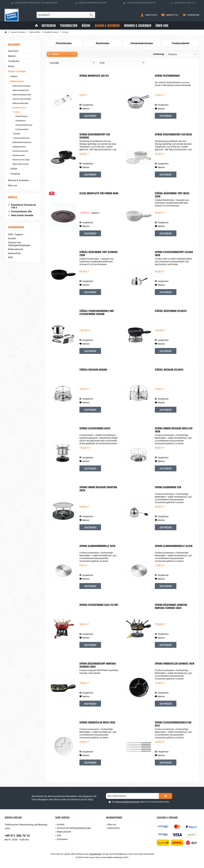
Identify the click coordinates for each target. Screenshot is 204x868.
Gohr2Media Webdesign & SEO (116, 857)
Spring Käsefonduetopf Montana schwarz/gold (98, 665)
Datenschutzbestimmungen (127, 802)
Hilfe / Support (16, 234)
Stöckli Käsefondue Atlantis (171, 311)
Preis (102, 63)
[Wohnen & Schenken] (138, 25)
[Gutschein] (49, 25)
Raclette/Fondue (19, 108)
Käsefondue (20, 121)
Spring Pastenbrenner (167, 76)
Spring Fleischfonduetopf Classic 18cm (174, 253)
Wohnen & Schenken (18, 180)
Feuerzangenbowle (21, 138)
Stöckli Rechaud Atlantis (169, 370)
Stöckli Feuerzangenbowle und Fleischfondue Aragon (97, 312)
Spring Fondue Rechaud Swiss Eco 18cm (174, 430)
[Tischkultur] (69, 25)
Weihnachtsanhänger (21, 86)
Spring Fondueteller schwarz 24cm (175, 664)
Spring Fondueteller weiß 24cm (97, 723)
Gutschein (13, 51)
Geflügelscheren (19, 147)
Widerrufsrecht (16, 249)
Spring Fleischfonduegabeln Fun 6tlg (173, 724)
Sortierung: (159, 54)
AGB (10, 257)
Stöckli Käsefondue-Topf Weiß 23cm (172, 195)
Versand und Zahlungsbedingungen (19, 244)
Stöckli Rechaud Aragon (93, 370)
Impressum (62, 839)
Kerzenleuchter (18, 155)
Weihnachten (17, 81)
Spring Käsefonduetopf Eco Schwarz (95, 136)
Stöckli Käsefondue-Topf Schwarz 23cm (99, 253)
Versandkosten (95, 854)
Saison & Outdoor (17, 71)
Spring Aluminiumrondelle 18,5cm (174, 546)
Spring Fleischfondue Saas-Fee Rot (99, 605)
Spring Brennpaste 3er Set (94, 76)
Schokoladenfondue (24, 125)
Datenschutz (14, 253)
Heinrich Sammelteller (21, 99)
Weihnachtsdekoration (22, 95)
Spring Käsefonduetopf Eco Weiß (173, 134)
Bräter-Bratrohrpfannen (22, 142)
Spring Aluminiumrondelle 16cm (97, 546)
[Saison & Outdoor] (107, 25)
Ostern (14, 76)
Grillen (14, 169)
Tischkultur (14, 61)
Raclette (17, 134)
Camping (15, 174)
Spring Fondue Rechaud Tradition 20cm (98, 489)
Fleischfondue (21, 116)
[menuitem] (190, 15)
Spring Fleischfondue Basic (95, 428)
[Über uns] (162, 25)
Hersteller (55, 63)
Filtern (53, 54)
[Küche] (86, 25)
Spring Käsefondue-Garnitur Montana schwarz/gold (171, 606)
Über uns (12, 185)
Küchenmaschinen (20, 151)
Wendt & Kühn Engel (21, 160)
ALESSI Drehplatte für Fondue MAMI (99, 193)
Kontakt (12, 238)
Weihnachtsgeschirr (20, 90)
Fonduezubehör (22, 129)
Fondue (16, 112)
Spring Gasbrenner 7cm (168, 487)
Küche (11, 66)
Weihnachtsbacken (20, 103)
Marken (12, 56)
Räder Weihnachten (20, 164)
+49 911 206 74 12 (17, 836)
